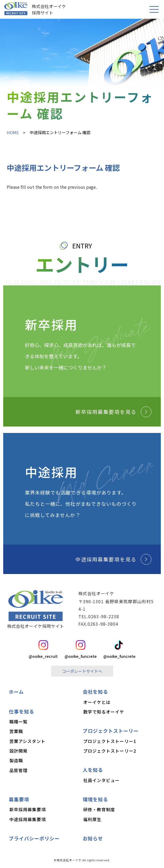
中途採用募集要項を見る (113, 559)
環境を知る (95, 799)
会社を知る (95, 692)
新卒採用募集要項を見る (113, 412)
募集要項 (19, 799)
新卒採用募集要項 (28, 809)
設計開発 (18, 751)
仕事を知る (22, 711)
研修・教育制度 (99, 809)
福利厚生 (92, 819)
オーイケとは (97, 702)
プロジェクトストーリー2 (110, 751)
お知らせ (93, 838)
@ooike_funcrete (81, 650)
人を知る (93, 770)
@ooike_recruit (43, 650)
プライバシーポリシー (34, 838)
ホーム (16, 692)
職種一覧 (18, 722)
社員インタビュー (102, 780)
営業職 (16, 731)
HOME (13, 132)
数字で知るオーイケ (104, 712)
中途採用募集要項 (28, 819)
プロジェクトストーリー (111, 731)
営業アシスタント (28, 741)
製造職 (16, 760)
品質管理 (18, 770)
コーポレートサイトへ (82, 671)
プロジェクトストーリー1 (110, 741)
